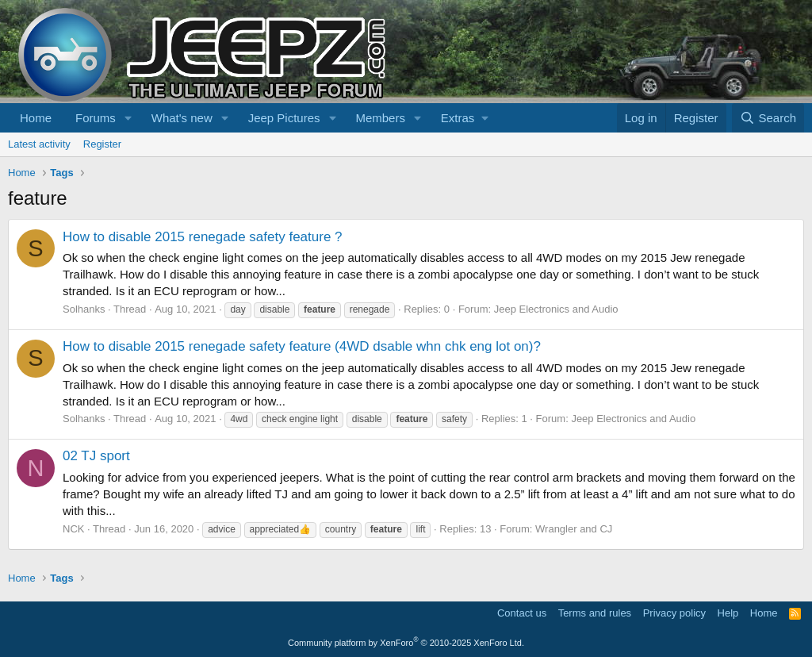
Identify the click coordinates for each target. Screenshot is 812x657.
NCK (73, 529)
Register (102, 144)
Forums (96, 118)
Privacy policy (674, 613)
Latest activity (39, 144)
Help (728, 613)
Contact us (522, 613)
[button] (128, 118)
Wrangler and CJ (574, 529)
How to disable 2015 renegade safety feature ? (203, 237)
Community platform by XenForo (406, 643)
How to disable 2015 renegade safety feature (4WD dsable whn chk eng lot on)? (302, 346)
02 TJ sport (96, 456)
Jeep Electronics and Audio (556, 309)
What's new (182, 118)
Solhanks (84, 309)
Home (36, 118)
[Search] (768, 118)
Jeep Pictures (284, 118)
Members (380, 118)
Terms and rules (595, 613)
